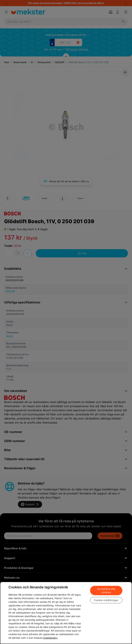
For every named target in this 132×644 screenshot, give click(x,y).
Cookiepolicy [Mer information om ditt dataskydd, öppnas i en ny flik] (50, 638)
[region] (66, 613)
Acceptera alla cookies (106, 591)
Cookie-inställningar (106, 600)
